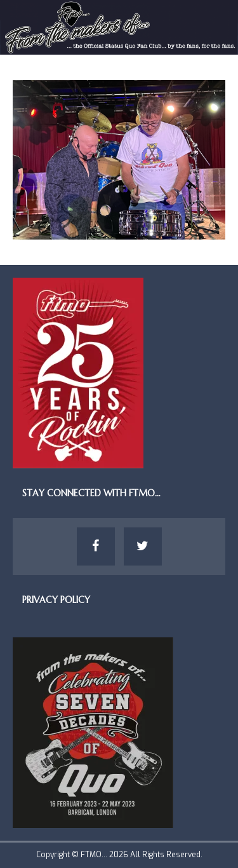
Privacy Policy (56, 600)
